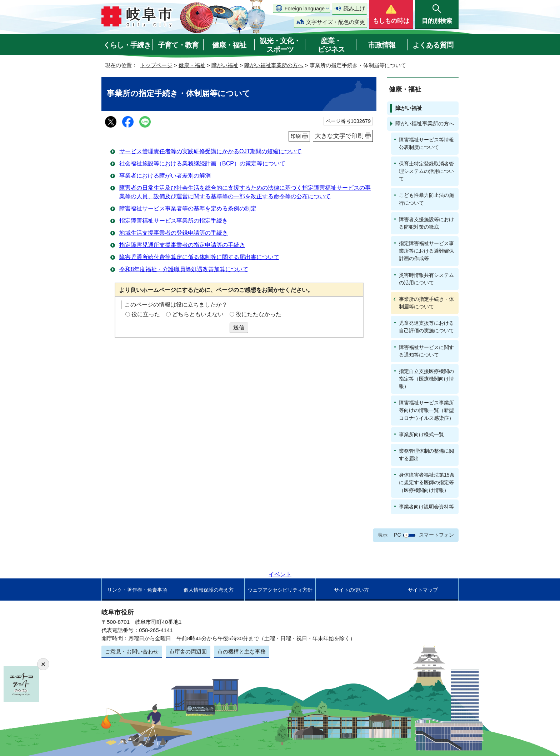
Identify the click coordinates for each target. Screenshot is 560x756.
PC (397, 535)
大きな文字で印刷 (339, 136)
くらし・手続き (127, 45)
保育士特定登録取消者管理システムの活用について (426, 171)
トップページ (156, 65)
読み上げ (354, 8)
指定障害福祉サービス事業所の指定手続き (174, 221)
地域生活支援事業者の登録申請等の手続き (174, 233)
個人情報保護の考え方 (209, 590)
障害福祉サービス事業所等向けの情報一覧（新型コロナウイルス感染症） (426, 410)
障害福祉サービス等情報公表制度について (426, 143)
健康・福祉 (229, 45)
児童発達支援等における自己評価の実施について (426, 327)
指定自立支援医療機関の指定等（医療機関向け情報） (426, 379)
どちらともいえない (198, 314)
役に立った (146, 314)
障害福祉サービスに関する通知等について (426, 351)
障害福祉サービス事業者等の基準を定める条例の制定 (188, 208)
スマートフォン (436, 535)
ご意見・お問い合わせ (132, 651)
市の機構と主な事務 (242, 651)
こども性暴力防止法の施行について (426, 199)
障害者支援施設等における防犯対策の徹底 (426, 223)
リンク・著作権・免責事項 (137, 590)
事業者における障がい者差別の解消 (165, 176)
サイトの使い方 (351, 590)
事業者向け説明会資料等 (426, 507)
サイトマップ (423, 590)
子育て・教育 (178, 45)
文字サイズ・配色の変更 (336, 22)
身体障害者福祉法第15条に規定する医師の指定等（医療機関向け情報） (427, 482)
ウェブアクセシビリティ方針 (280, 590)
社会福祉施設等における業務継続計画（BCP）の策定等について (202, 163)
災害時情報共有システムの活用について (426, 279)
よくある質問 (433, 45)
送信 (239, 327)
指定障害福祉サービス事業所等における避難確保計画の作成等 (426, 251)
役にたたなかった (259, 314)
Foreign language (305, 9)
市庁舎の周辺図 (188, 651)
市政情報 (382, 45)
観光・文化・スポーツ (280, 45)
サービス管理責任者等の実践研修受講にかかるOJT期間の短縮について (210, 151)
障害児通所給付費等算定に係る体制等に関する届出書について (199, 257)
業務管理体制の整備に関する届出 (426, 455)
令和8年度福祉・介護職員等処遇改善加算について (184, 269)
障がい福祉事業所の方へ (274, 65)
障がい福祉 (225, 65)
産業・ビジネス (331, 45)
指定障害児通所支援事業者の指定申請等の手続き (182, 245)
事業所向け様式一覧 (421, 434)
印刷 (296, 136)
